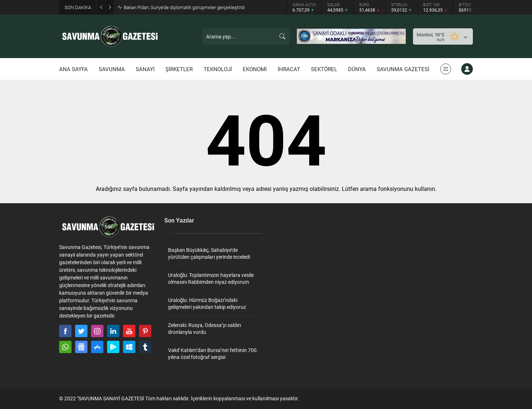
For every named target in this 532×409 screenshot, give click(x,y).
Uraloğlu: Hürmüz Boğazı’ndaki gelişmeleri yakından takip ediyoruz (207, 303)
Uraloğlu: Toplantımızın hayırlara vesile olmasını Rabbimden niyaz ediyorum (211, 278)
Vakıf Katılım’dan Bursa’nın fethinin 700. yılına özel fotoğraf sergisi (213, 353)
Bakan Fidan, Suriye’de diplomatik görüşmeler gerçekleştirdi (184, 7)
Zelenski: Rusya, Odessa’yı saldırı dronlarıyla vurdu (204, 328)
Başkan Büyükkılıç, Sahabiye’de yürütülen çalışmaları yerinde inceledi (209, 253)
